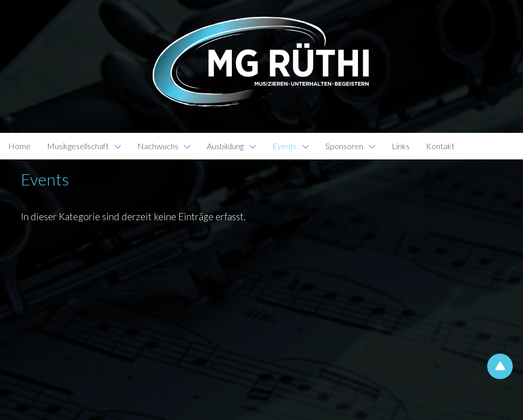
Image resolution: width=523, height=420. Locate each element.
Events (284, 146)
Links (401, 146)
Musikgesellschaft (78, 146)
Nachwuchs (158, 146)
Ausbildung (225, 146)
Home (19, 146)
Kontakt (440, 146)
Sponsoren (344, 146)
